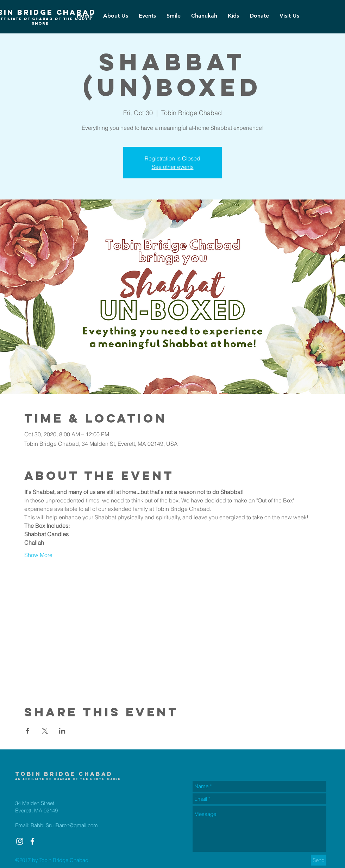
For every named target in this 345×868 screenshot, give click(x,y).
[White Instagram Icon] (20, 841)
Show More (38, 555)
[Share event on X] (45, 731)
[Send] (319, 860)
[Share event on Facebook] (28, 731)
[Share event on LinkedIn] (62, 731)
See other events (173, 167)
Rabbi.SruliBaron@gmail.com (64, 825)
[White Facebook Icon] (32, 841)
